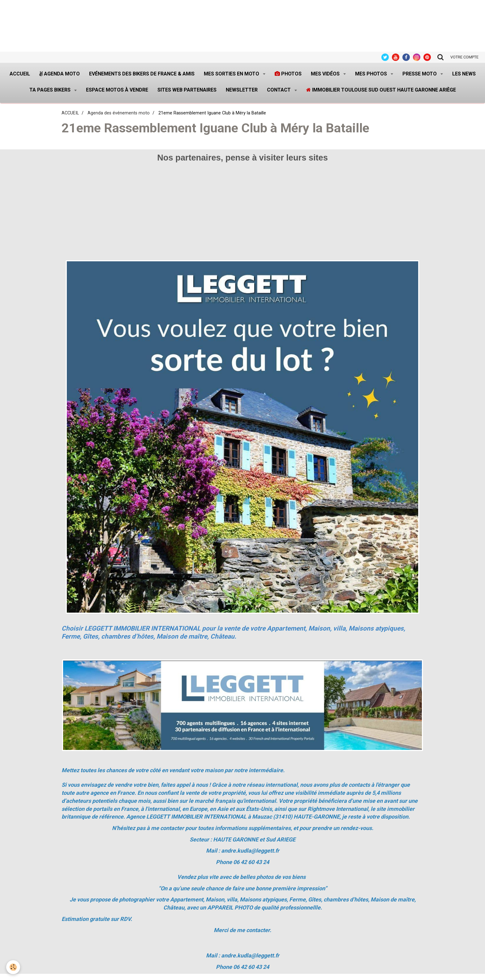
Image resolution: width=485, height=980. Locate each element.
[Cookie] (13, 967)
